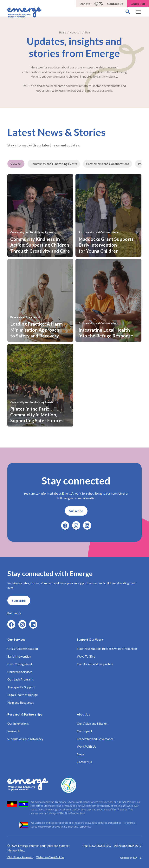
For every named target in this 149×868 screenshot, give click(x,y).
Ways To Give (86, 656)
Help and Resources (21, 702)
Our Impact (85, 731)
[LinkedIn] (87, 525)
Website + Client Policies (50, 857)
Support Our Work (90, 639)
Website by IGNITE (131, 858)
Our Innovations (18, 723)
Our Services (16, 639)
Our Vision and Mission (92, 723)
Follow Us (14, 613)
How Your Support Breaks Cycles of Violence (107, 649)
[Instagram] (76, 525)
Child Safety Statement (20, 857)
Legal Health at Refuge (23, 695)
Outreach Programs (21, 679)
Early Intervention (19, 656)
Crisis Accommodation (23, 649)
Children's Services (20, 671)
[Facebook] (65, 525)
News (81, 754)
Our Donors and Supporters (95, 664)
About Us (84, 714)
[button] (99, 4)
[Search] (128, 12)
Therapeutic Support (21, 687)
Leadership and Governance (95, 739)
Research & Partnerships (25, 714)
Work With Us (87, 746)
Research (13, 731)
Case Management (20, 664)
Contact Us (85, 762)
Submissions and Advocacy (25, 739)
